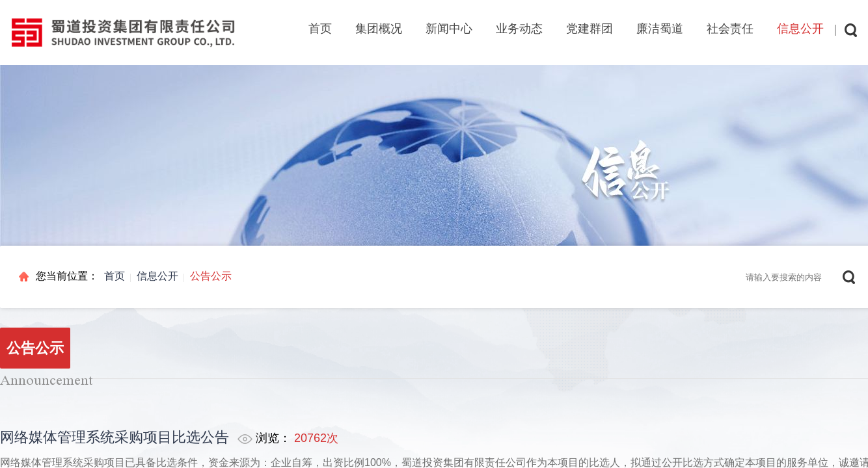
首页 (320, 29)
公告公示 (211, 276)
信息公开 (157, 276)
